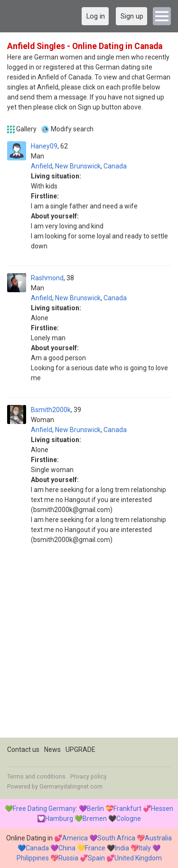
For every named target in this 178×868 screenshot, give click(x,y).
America (75, 838)
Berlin (95, 809)
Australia (158, 838)
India (122, 848)
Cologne (129, 819)
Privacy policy (89, 777)
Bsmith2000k (51, 410)
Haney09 (44, 146)
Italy (145, 848)
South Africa (116, 838)
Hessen (162, 809)
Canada (115, 166)
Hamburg (59, 819)
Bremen (95, 819)
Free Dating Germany (44, 809)
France (95, 848)
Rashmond (47, 278)
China (67, 848)
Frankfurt (127, 809)
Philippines (33, 858)
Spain (96, 858)
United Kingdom (138, 858)
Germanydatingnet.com (71, 787)
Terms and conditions (36, 777)
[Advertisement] (89, 648)
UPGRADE (80, 750)
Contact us (23, 750)
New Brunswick (78, 166)
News (52, 750)
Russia (68, 858)
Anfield (42, 166)
